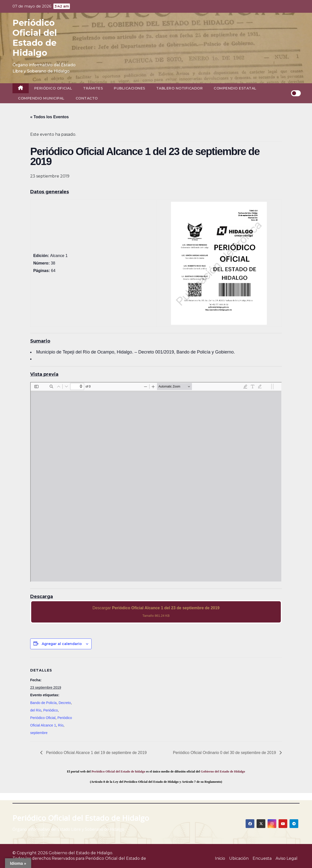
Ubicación (239, 858)
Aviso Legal (287, 858)
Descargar (156, 612)
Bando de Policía (43, 703)
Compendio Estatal (235, 88)
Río (61, 725)
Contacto (87, 98)
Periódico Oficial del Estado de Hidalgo (35, 38)
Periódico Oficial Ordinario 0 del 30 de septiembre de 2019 (225, 753)
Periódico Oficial (53, 88)
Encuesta (262, 858)
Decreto (65, 703)
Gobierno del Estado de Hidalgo (223, 771)
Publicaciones (130, 88)
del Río (36, 710)
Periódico (50, 710)
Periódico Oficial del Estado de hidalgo (118, 771)
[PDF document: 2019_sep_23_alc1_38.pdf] (156, 482)
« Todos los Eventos (49, 117)
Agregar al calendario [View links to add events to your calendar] (62, 644)
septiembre (39, 733)
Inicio (220, 858)
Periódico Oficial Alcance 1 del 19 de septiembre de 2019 (96, 753)
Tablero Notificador (180, 88)
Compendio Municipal (41, 98)
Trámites (93, 88)
